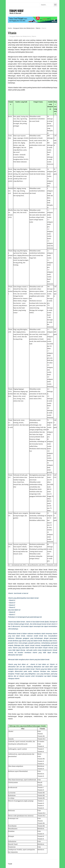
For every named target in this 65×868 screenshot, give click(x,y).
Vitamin (34, 36)
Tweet (10, 864)
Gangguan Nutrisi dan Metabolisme (20, 36)
